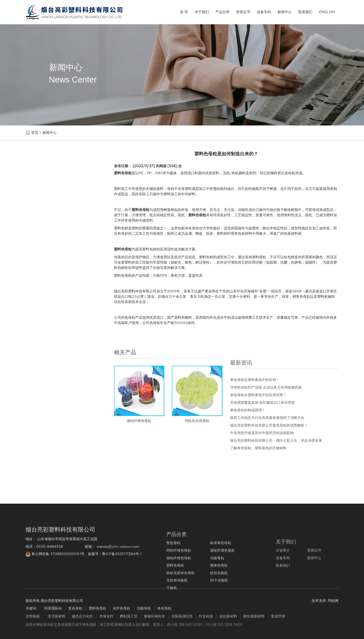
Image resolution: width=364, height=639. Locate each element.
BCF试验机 (40, 346)
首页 (35, 134)
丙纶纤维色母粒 (44, 239)
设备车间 (264, 12)
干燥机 (36, 358)
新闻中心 (285, 12)
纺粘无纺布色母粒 (46, 310)
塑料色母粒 (40, 286)
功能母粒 (38, 274)
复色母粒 (38, 215)
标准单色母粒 (42, 227)
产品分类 (222, 12)
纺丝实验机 (40, 322)
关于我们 (202, 12)
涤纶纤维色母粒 (44, 251)
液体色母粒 (40, 298)
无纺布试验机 (42, 334)
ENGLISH (327, 12)
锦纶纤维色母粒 (44, 262)
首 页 (184, 12)
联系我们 (305, 12)
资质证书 (243, 12)
